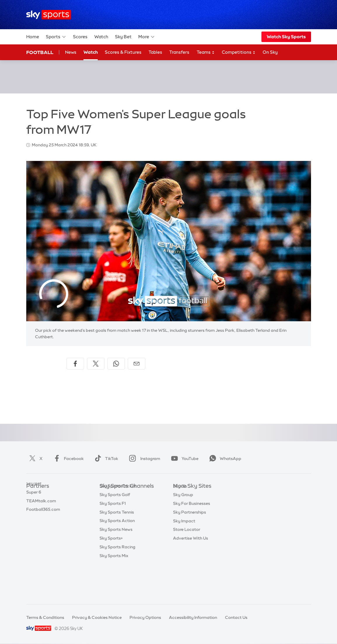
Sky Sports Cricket (118, 521)
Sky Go (180, 513)
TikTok (105, 459)
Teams (206, 52)
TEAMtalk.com (41, 513)
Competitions (239, 52)
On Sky (270, 52)
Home (33, 37)
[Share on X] (96, 364)
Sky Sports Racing (117, 582)
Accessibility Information (193, 617)
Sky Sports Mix (114, 591)
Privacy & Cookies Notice (97, 617)
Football (40, 52)
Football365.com (43, 521)
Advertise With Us (191, 565)
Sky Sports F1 (113, 539)
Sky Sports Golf (115, 530)
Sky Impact (184, 547)
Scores (80, 37)
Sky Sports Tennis (117, 547)
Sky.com (182, 495)
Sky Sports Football (119, 513)
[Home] (49, 15)
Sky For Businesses (192, 530)
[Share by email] (137, 364)
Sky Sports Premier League (126, 504)
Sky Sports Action (117, 556)
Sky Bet (123, 37)
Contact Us (236, 617)
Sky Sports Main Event (121, 495)
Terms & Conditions (45, 617)
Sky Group (183, 521)
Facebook (67, 459)
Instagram (143, 459)
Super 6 (34, 504)
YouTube (184, 459)
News (71, 52)
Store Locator (187, 556)
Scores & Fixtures (123, 52)
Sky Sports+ (111, 573)
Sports (56, 37)
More (147, 37)
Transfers (179, 52)
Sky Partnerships (190, 539)
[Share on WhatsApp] (116, 364)
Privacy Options (145, 617)
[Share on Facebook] (75, 364)
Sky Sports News (116, 565)
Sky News (183, 504)
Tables (155, 52)
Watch (101, 37)
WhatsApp (224, 459)
